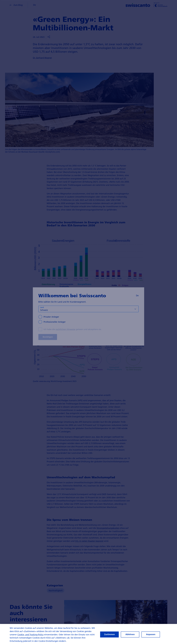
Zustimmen (109, 635)
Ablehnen (130, 635)
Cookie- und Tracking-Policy (30, 635)
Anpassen (151, 635)
